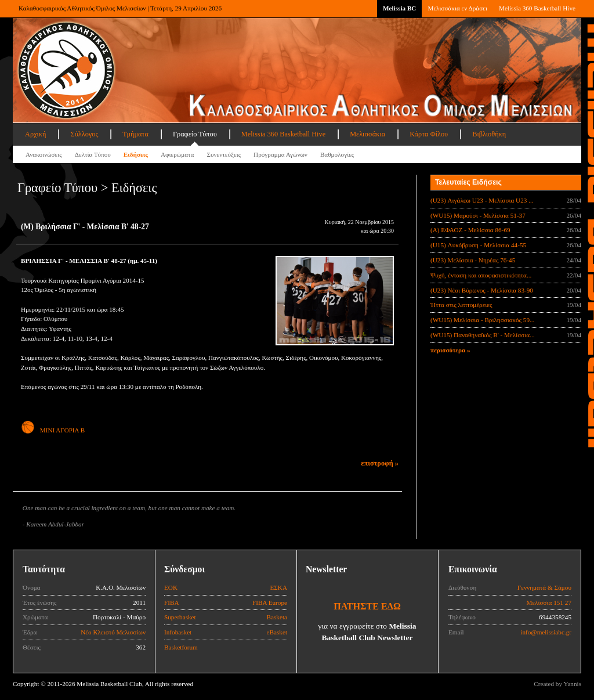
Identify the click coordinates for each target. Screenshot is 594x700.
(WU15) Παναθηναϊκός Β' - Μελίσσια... (483, 335)
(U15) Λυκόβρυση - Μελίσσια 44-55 (478, 245)
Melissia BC (400, 8)
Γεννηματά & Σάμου (544, 587)
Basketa (277, 617)
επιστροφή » (380, 463)
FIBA (172, 602)
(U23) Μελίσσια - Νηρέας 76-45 (473, 260)
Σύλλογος (84, 134)
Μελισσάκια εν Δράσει (457, 8)
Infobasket (178, 632)
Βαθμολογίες (337, 154)
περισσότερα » (450, 350)
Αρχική (35, 134)
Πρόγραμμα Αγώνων (280, 154)
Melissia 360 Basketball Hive (537, 8)
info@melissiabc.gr (546, 632)
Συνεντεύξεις (224, 154)
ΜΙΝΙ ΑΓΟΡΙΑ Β (53, 430)
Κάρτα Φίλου (429, 134)
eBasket (277, 632)
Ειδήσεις (136, 154)
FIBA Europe (270, 602)
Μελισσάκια (367, 134)
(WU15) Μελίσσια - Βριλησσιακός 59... (482, 320)
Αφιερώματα (177, 154)
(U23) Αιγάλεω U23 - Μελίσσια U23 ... (482, 200)
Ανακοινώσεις (44, 154)
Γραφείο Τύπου (195, 134)
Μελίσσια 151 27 (549, 602)
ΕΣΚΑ (278, 587)
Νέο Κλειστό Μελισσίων (113, 632)
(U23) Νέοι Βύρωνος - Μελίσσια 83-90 (482, 290)
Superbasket (180, 617)
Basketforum (181, 647)
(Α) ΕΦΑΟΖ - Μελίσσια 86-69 (470, 230)
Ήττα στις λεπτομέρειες (461, 305)
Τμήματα (135, 134)
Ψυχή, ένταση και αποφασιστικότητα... (481, 275)
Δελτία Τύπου (93, 154)
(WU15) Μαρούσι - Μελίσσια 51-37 (478, 215)
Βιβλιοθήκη (489, 134)
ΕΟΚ (171, 587)
